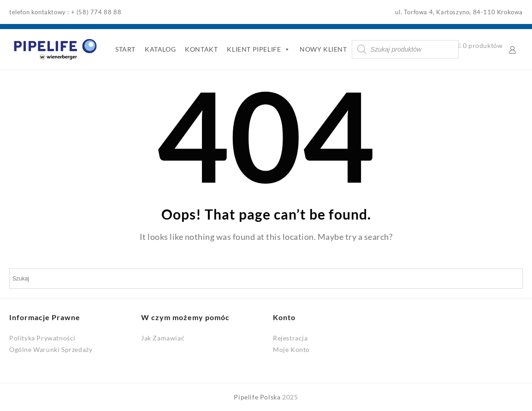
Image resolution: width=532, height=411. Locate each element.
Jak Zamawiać (163, 338)
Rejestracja (290, 338)
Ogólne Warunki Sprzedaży (51, 349)
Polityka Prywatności (42, 338)
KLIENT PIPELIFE (259, 49)
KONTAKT (201, 49)
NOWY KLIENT (323, 49)
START (125, 49)
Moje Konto (291, 349)
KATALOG (160, 49)
